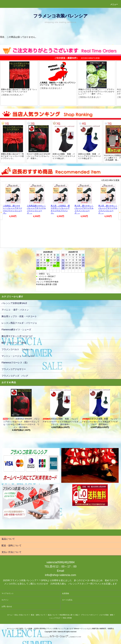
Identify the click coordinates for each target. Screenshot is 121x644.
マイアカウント (8, 593)
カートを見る (67, 600)
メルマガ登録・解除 (106, 615)
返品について (52, 615)
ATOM (69, 618)
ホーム (10, 615)
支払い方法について (21, 615)
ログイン (5, 600)
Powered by (60, 637)
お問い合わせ (7, 606)
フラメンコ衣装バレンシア (60, 16)
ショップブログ (55, 618)
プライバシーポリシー (89, 615)
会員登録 (66, 593)
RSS (65, 618)
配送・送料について (38, 615)
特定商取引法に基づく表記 (69, 615)
